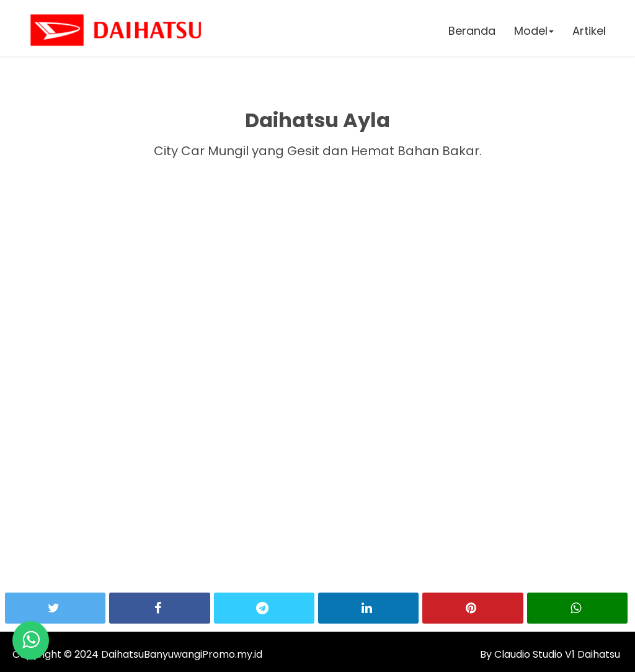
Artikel (589, 31)
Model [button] (534, 31)
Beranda (472, 31)
